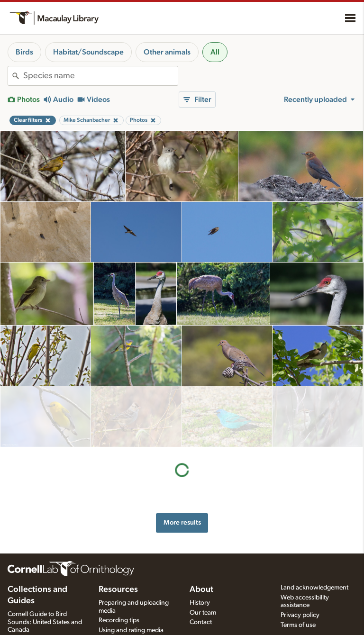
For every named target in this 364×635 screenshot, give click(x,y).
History (200, 592)
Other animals (167, 52)
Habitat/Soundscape (88, 52)
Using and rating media (131, 620)
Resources (118, 579)
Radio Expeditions (33, 629)
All (215, 52)
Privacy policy (300, 605)
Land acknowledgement (314, 577)
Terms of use (298, 615)
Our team (203, 602)
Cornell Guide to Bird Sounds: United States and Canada (45, 611)
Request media (119, 630)
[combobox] (100, 76)
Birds (24, 52)
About (201, 579)
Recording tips (119, 610)
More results (182, 462)
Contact (201, 612)
